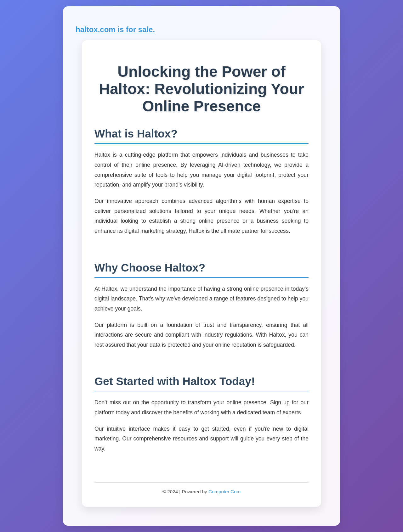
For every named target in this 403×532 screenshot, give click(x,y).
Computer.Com (224, 492)
